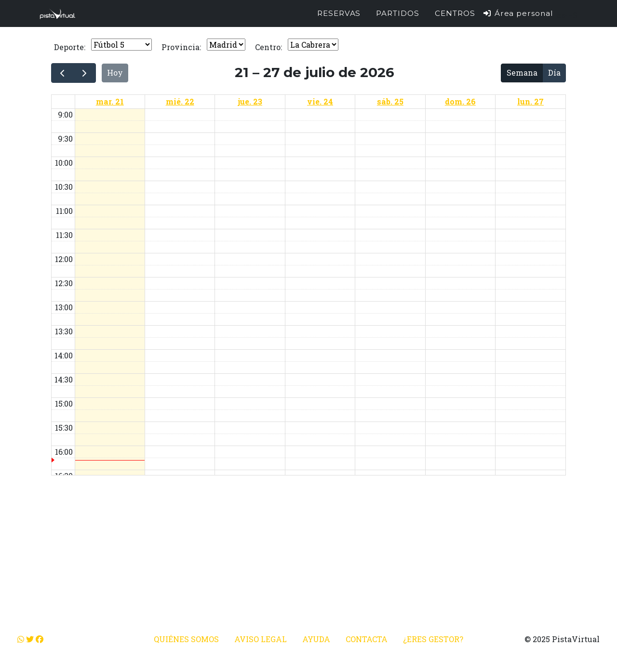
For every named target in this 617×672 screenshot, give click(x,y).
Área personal (518, 17)
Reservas (339, 17)
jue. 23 (250, 101)
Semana (522, 72)
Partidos (398, 17)
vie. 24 (320, 101)
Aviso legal (261, 639)
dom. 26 (460, 101)
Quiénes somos (186, 639)
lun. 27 (530, 101)
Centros (455, 17)
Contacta (367, 639)
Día (554, 72)
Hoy (115, 72)
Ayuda (316, 639)
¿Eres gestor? (433, 639)
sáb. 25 (390, 101)
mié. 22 (180, 101)
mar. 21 (110, 101)
